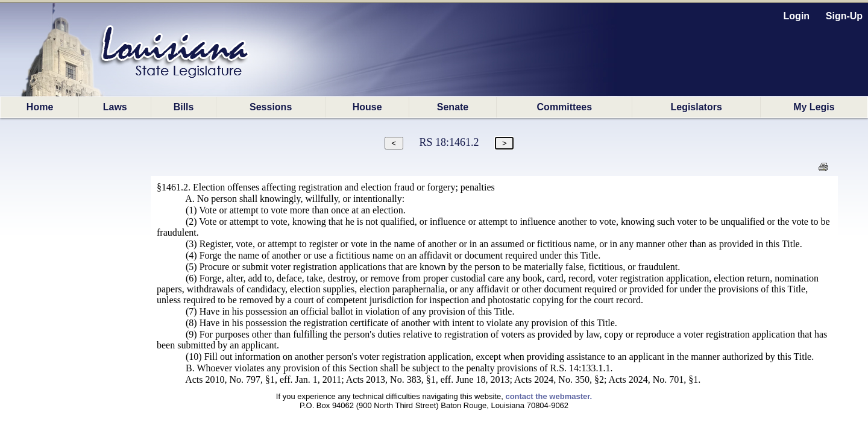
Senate (453, 107)
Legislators (696, 107)
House (367, 107)
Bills (184, 107)
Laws (115, 107)
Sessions (271, 107)
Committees (565, 107)
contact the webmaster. (549, 396)
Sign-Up (844, 16)
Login (797, 16)
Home (40, 107)
